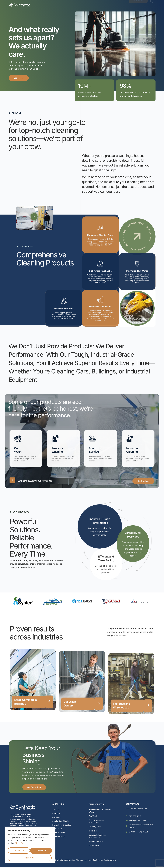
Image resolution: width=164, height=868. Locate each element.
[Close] (53, 829)
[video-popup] (34, 217)
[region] (30, 845)
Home (41, 5)
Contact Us (57, 830)
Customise (29, 850)
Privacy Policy (20, 843)
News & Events (114, 5)
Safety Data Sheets (61, 822)
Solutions (81, 5)
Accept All (41, 857)
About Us (52, 5)
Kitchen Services (96, 842)
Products (66, 5)
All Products (94, 846)
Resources (97, 5)
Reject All (18, 857)
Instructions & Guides (62, 826)
